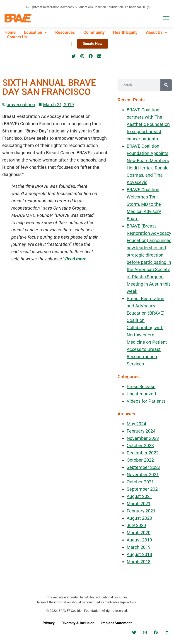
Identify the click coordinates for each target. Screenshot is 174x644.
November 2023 (143, 438)
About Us (157, 32)
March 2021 (139, 504)
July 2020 (136, 525)
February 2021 (141, 511)
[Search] (166, 85)
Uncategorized (141, 394)
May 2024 (136, 424)
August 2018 (139, 554)
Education (35, 32)
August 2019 (139, 540)
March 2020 (139, 533)
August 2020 (139, 518)
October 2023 (140, 446)
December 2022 (143, 453)
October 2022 (140, 460)
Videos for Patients (146, 401)
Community (94, 32)
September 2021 (143, 489)
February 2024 (141, 431)
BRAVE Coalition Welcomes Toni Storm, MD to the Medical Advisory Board (144, 204)
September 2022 (143, 467)
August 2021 (139, 496)
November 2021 (143, 475)
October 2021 (140, 482)
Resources (65, 32)
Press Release (141, 387)
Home (10, 32)
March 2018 (139, 562)
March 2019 (139, 547)
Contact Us (17, 37)
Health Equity (125, 32)
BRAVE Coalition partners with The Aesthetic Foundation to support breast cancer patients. (148, 124)
